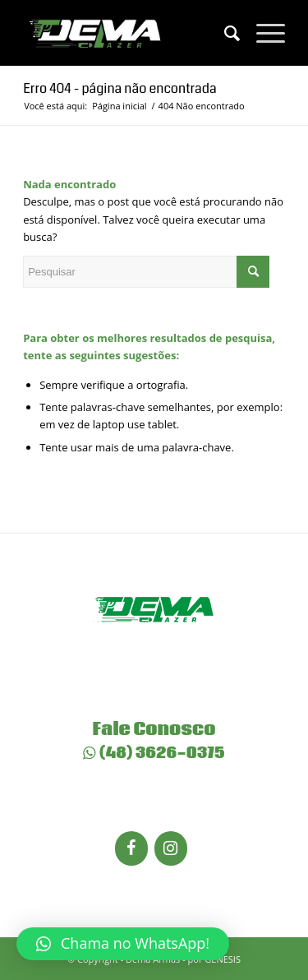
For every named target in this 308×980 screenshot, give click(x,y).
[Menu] (262, 33)
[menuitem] (224, 33)
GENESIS (223, 959)
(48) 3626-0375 (154, 753)
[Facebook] (131, 848)
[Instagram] (171, 848)
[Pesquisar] (224, 33)
